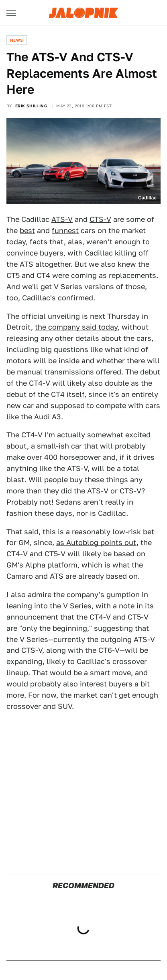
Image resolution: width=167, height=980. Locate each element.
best (27, 230)
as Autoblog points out (96, 542)
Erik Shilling (31, 106)
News (17, 40)
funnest (65, 230)
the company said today (76, 327)
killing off (132, 253)
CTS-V (100, 219)
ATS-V (62, 219)
